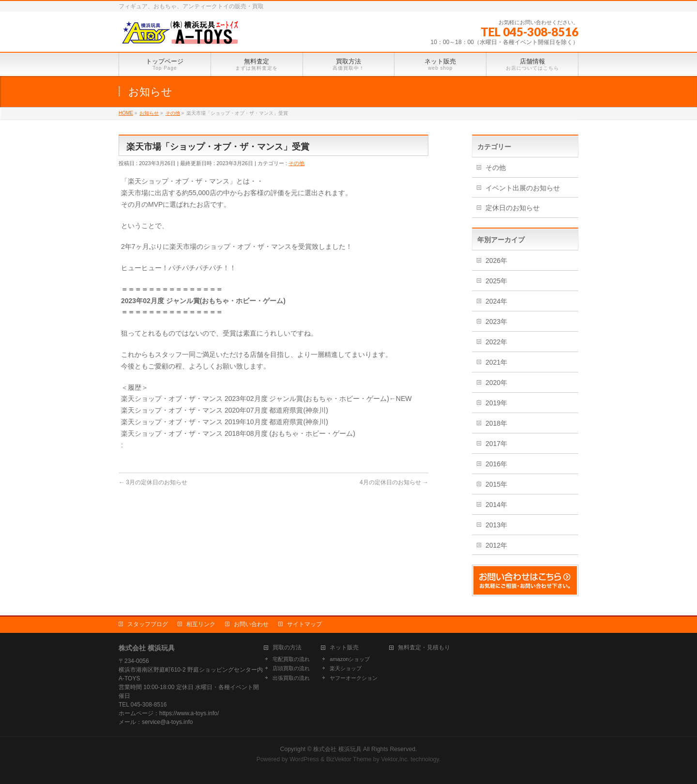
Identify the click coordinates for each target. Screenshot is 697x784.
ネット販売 (344, 648)
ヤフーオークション (354, 678)
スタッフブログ (148, 624)
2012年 (496, 545)
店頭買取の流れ (291, 668)
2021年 (496, 362)
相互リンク (201, 624)
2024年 (496, 301)
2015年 (496, 484)
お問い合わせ (251, 624)
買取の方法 (287, 648)
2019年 (496, 403)
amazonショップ (350, 659)
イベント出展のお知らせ (523, 188)
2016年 (496, 464)
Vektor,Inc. (395, 759)
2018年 (496, 423)
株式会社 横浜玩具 (337, 749)
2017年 (496, 444)
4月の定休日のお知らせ (394, 482)
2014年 (496, 505)
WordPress (304, 759)
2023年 (496, 322)
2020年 (496, 383)
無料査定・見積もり (424, 648)
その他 (296, 163)
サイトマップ (304, 624)
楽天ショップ (346, 668)
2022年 (496, 342)
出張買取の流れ (291, 678)
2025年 (496, 281)
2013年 (496, 525)
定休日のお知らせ (513, 208)
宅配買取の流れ (291, 659)
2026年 (496, 261)
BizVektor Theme (349, 759)
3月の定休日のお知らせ (153, 482)
